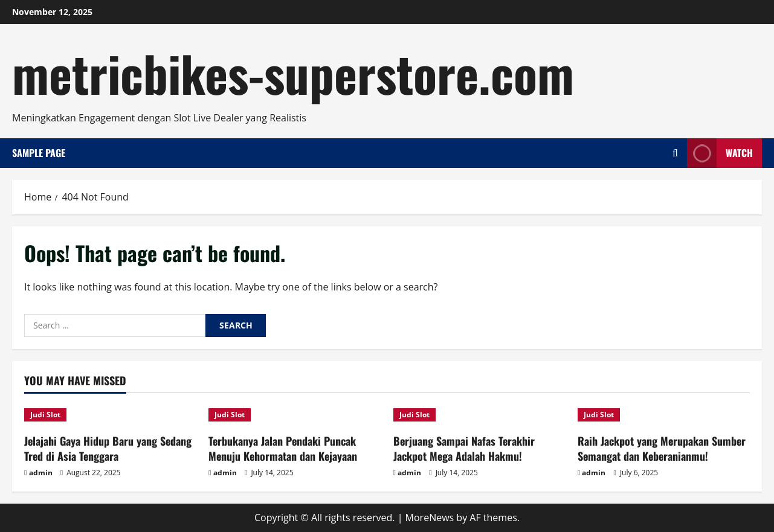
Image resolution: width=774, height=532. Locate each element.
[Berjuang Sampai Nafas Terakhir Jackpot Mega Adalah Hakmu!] (479, 415)
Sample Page (39, 153)
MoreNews (430, 518)
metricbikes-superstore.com (293, 72)
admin (41, 473)
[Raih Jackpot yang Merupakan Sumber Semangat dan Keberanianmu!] (664, 415)
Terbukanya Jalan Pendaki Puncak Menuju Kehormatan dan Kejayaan (283, 448)
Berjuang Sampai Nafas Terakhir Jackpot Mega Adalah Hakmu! (464, 448)
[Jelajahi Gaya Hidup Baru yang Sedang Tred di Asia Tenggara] (110, 415)
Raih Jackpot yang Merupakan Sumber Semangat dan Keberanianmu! (662, 448)
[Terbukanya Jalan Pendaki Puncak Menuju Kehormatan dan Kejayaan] (295, 415)
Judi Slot (45, 415)
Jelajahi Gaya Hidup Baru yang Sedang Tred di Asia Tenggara (108, 448)
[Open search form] (675, 153)
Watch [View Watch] (720, 153)
